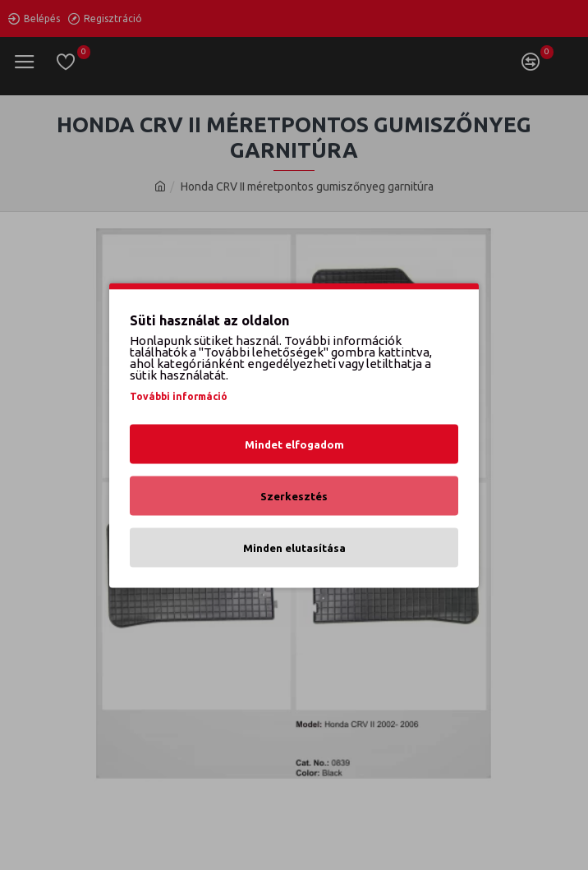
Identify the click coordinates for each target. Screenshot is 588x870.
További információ (179, 396)
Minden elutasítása (294, 547)
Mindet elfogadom (294, 444)
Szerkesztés (294, 495)
